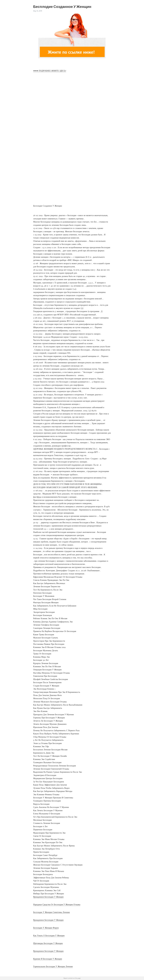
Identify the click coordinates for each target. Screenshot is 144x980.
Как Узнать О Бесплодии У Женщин (49, 936)
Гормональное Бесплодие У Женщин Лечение (53, 967)
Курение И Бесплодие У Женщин (48, 959)
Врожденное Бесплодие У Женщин (48, 897)
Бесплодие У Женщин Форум (46, 928)
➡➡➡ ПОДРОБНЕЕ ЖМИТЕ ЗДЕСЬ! (50, 71)
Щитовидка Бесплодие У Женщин (48, 943)
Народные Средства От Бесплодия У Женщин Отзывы (57, 905)
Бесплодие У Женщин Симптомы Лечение (52, 912)
